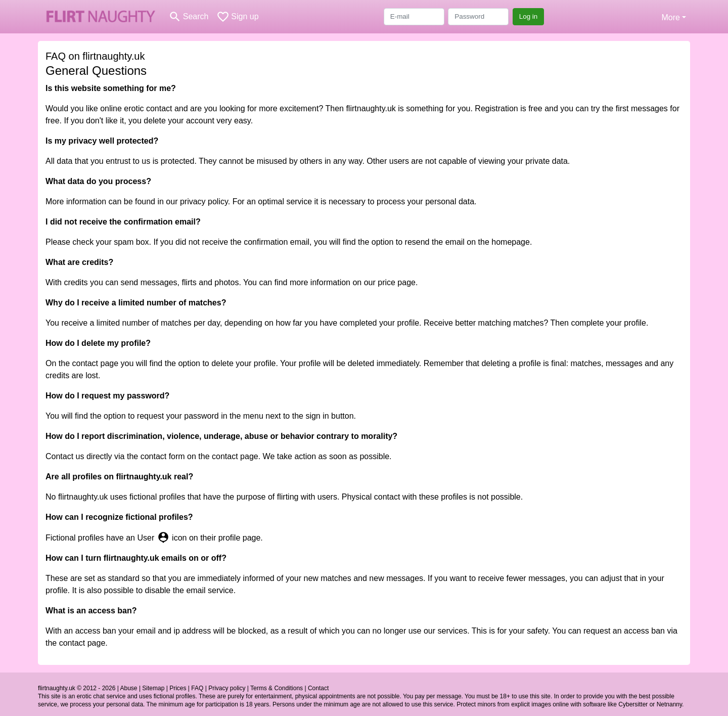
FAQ (197, 688)
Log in (529, 16)
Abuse (129, 688)
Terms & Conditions (277, 688)
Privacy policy (227, 688)
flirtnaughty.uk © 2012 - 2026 (77, 688)
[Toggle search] (188, 17)
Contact (318, 688)
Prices (178, 688)
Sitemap (153, 688)
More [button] (670, 17)
